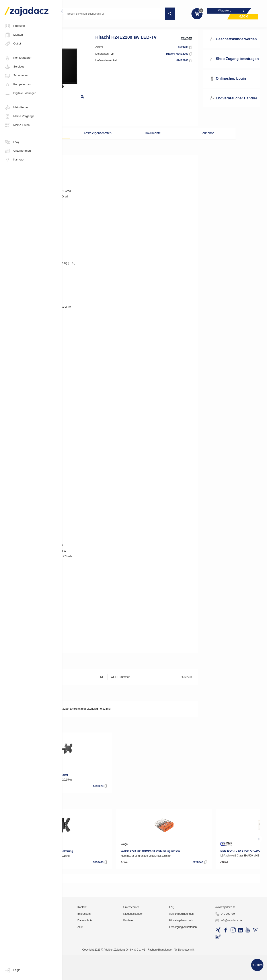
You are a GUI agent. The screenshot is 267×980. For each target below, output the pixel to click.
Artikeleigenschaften (121, 141)
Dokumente (158, 141)
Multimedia (74, 27)
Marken (14, 35)
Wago (175, 852)
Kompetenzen (18, 85)
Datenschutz (124, 974)
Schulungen (17, 76)
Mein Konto (16, 108)
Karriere (14, 160)
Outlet (13, 44)
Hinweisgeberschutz (201, 974)
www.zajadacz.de (236, 961)
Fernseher (94, 27)
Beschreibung (85, 141)
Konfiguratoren (18, 58)
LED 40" (112, 27)
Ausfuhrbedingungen (201, 968)
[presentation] (68, 846)
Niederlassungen (162, 968)
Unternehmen (18, 151)
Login (12, 970)
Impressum (123, 968)
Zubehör (194, 141)
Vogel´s (76, 775)
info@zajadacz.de (239, 975)
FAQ (12, 142)
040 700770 (235, 968)
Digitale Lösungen (20, 93)
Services (14, 67)
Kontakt (121, 961)
